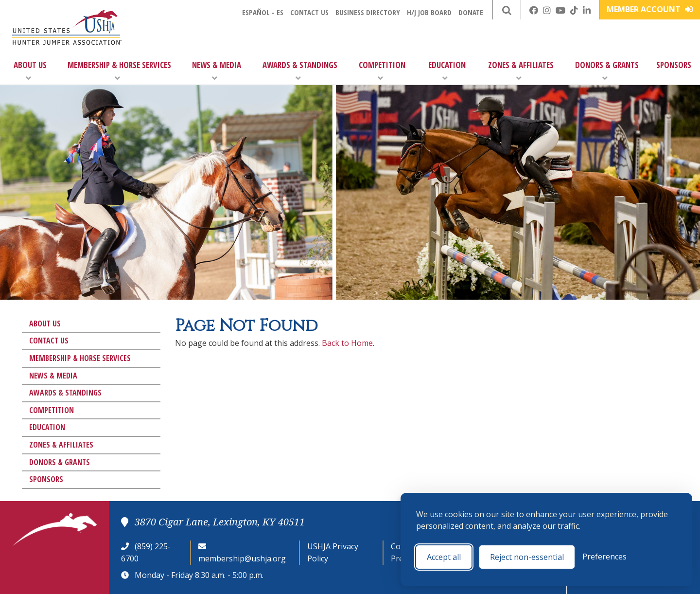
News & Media (217, 71)
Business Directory (368, 12)
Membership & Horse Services (119, 71)
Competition (382, 71)
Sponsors (674, 65)
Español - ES (263, 12)
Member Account (650, 9)
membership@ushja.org (242, 558)
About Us (30, 71)
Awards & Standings (300, 71)
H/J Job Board (429, 12)
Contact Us (309, 12)
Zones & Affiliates (521, 71)
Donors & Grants (607, 71)
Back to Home (347, 343)
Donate (471, 12)
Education (447, 71)
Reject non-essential (527, 557)
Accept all (444, 557)
